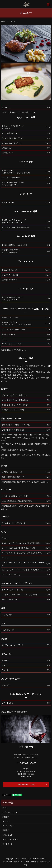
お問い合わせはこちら (26, 785)
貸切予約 (6, 817)
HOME (3, 21)
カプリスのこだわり (10, 812)
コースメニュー (8, 826)
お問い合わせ (8, 835)
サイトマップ (8, 844)
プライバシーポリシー (11, 839)
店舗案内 (6, 830)
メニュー (6, 821)
